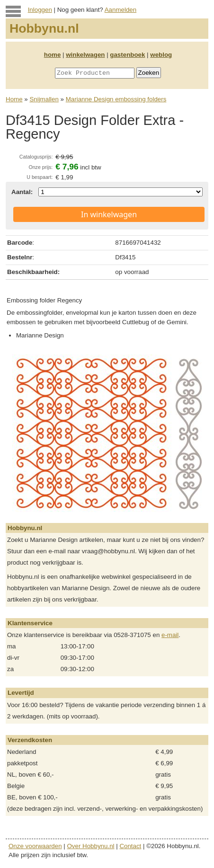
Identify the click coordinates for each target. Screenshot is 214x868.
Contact (130, 846)
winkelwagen (85, 55)
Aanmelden (120, 10)
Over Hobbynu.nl (91, 846)
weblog (161, 55)
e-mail (170, 635)
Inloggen (40, 10)
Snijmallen (44, 99)
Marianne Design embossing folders (116, 99)
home (53, 55)
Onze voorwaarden (35, 846)
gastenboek (127, 55)
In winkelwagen (109, 214)
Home (14, 99)
